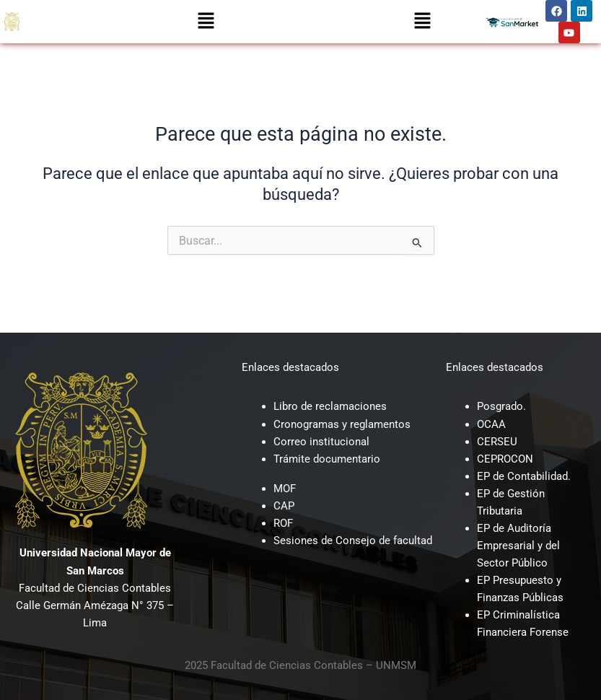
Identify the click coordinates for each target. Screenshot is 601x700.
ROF (283, 523)
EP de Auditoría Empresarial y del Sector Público (518, 546)
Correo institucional (321, 442)
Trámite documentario (327, 459)
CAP (284, 506)
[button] (206, 22)
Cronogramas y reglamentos (342, 424)
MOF (285, 489)
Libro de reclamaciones (330, 406)
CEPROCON (505, 459)
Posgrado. (501, 406)
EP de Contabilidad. (524, 476)
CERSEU (497, 442)
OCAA (491, 424)
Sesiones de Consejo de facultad (353, 541)
